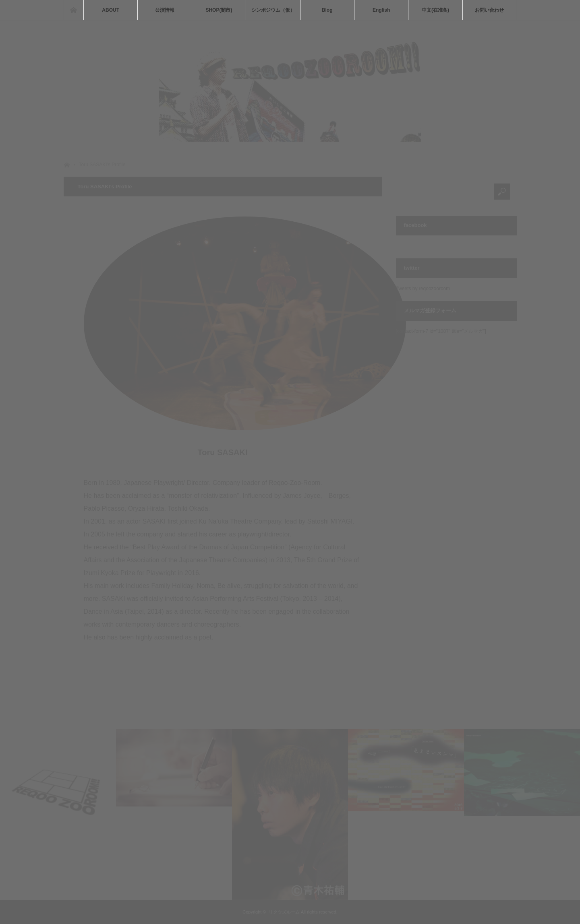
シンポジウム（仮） (273, 10)
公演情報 (165, 10)
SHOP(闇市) (219, 10)
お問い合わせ (489, 10)
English (381, 10)
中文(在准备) (435, 10)
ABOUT (111, 10)
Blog (327, 10)
